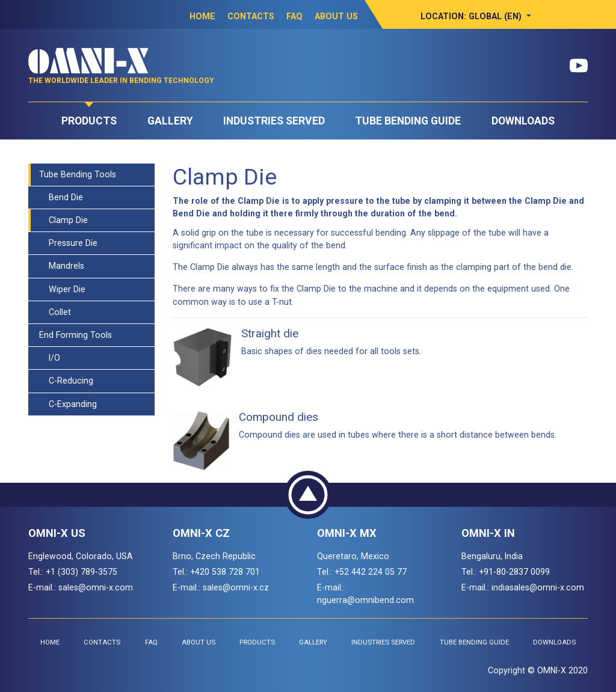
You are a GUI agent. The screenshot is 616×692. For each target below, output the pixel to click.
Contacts (251, 16)
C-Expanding (68, 404)
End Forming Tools (75, 335)
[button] (476, 16)
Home (202, 16)
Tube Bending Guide (408, 121)
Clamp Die (63, 220)
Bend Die (61, 197)
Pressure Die (68, 243)
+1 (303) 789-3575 (82, 572)
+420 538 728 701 (225, 572)
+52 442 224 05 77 (371, 572)
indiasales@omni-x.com (538, 587)
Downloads (523, 121)
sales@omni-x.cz (236, 587)
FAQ (294, 16)
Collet (55, 312)
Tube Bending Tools (78, 174)
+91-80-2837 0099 (514, 572)
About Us (336, 16)
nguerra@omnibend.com (365, 600)
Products (89, 121)
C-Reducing (66, 381)
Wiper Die (62, 289)
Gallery (170, 121)
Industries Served (274, 121)
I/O (50, 358)
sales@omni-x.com (96, 587)
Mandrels (62, 266)
